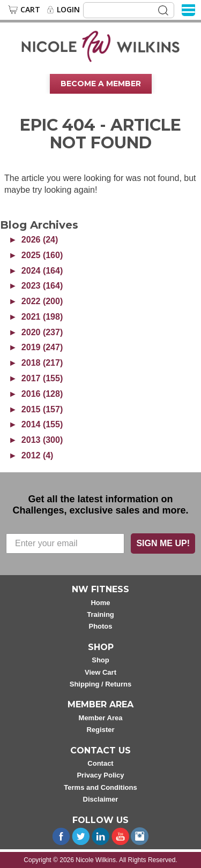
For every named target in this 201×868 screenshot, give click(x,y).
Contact (100, 763)
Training (100, 614)
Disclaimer (101, 799)
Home (100, 603)
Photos (100, 626)
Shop (100, 660)
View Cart (100, 672)
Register (100, 730)
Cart (30, 10)
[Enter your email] (65, 544)
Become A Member (101, 84)
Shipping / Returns (101, 684)
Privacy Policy (100, 775)
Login (68, 10)
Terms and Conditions (100, 787)
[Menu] (188, 9)
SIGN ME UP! (163, 543)
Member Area (101, 718)
